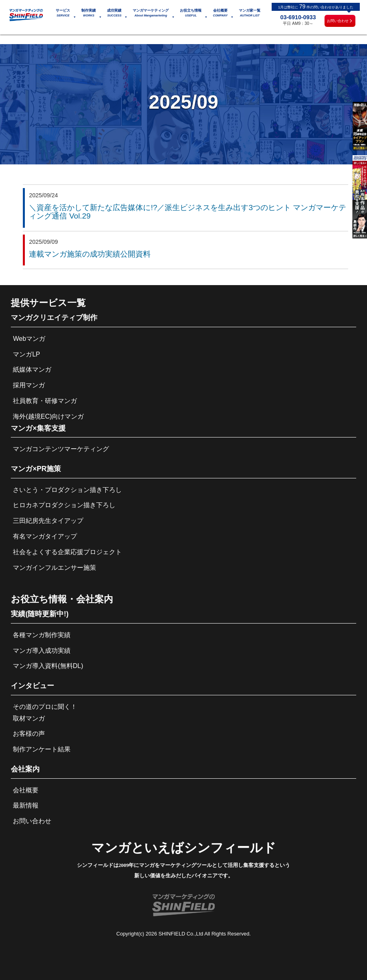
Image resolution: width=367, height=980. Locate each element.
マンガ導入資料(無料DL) (48, 666)
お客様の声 (29, 734)
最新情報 (26, 805)
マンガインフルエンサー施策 (54, 568)
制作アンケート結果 (42, 749)
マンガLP (26, 354)
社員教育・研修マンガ (45, 401)
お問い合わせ (338, 21)
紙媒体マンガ (32, 370)
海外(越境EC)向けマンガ (48, 416)
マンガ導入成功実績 (42, 651)
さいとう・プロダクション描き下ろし (67, 490)
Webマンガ (29, 339)
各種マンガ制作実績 (42, 635)
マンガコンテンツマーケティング (61, 449)
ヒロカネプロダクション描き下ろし (64, 505)
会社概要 (26, 790)
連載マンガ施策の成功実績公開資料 (90, 254)
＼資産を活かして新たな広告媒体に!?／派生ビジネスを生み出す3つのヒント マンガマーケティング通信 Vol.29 (188, 212)
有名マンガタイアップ (45, 536)
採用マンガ (29, 385)
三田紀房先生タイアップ (48, 521)
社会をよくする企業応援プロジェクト (67, 552)
